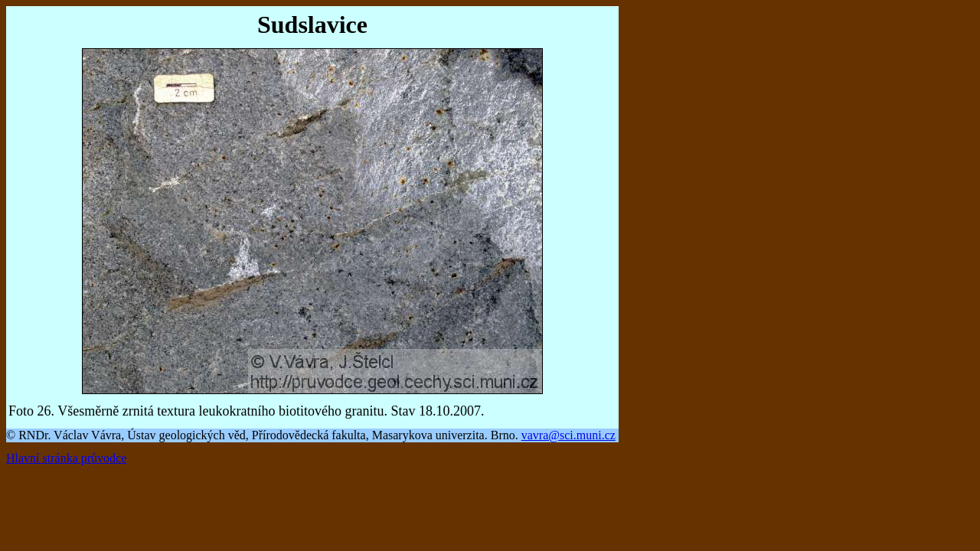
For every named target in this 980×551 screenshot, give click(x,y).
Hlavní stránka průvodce (66, 458)
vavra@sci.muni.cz (568, 435)
